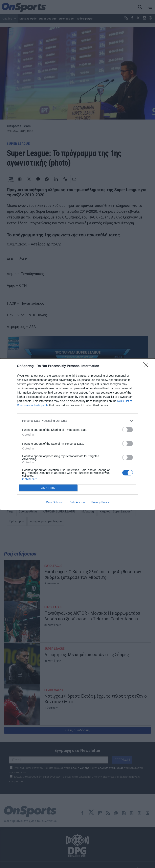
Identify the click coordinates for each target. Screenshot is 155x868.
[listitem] (77, 421)
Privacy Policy (100, 502)
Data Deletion (55, 502)
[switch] (128, 430)
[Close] (147, 366)
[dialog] (77, 434)
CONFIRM (48, 488)
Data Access (77, 502)
